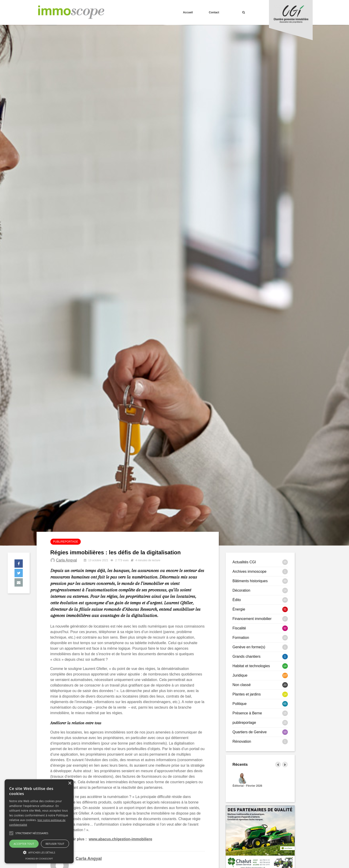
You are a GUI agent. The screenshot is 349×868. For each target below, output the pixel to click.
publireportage (66, 542)
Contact (214, 12)
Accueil (188, 12)
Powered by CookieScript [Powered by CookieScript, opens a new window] (39, 859)
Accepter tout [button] (24, 844)
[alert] (39, 821)
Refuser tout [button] (55, 844)
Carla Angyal (67, 560)
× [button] (70, 783)
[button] (11, 833)
